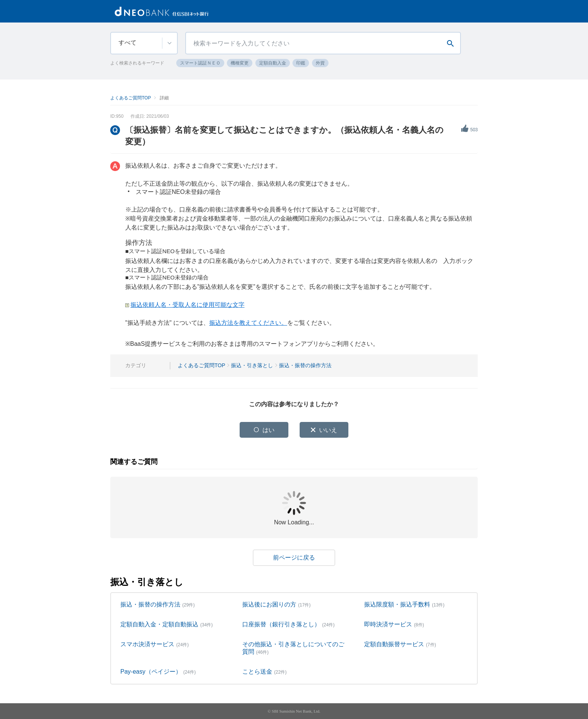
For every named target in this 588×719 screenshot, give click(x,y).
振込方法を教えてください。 (248, 323)
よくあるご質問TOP (130, 98)
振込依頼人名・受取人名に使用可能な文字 (187, 305)
